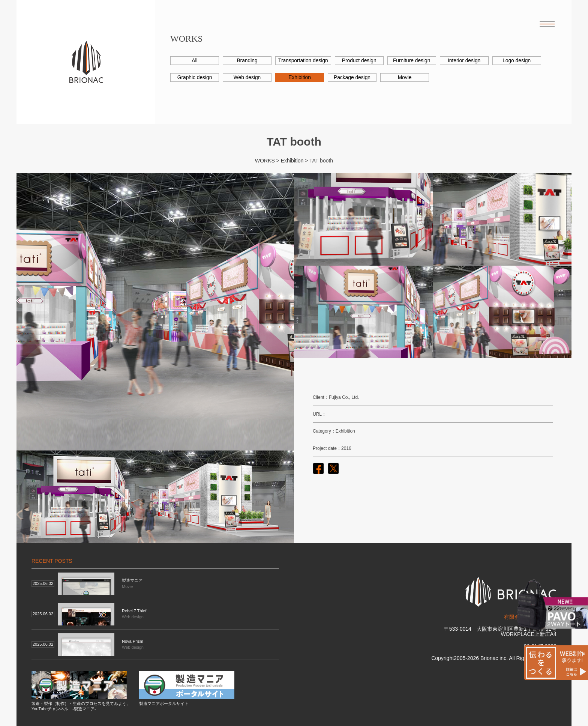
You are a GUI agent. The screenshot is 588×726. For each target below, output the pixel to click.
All (195, 61)
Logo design (517, 61)
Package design (352, 78)
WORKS (265, 161)
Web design (247, 78)
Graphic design (195, 78)
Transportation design (304, 61)
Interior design (465, 61)
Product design (360, 61)
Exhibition (300, 78)
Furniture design (412, 61)
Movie (404, 78)
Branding (247, 61)
